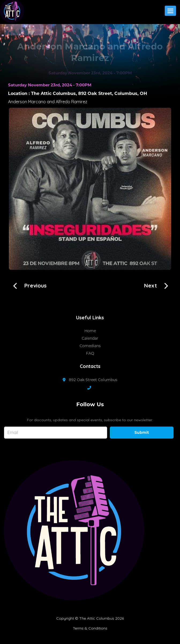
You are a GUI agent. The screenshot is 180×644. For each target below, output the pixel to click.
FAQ (90, 353)
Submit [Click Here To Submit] (142, 432)
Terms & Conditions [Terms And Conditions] (90, 628)
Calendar (90, 338)
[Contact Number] (92, 388)
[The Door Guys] (28, 285)
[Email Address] (56, 433)
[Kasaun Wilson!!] (158, 285)
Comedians (90, 346)
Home (90, 331)
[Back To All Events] (24, 29)
